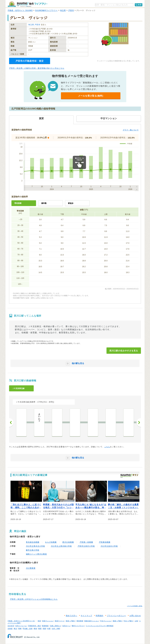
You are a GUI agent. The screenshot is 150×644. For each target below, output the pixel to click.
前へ (11, 423)
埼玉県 (63, 10)
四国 (44, 628)
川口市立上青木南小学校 (61, 546)
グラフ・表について (131, 130)
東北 (15, 628)
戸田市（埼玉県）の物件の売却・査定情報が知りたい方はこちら (37, 68)
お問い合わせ (135, 616)
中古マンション (106, 621)
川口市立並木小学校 (109, 546)
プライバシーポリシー (116, 616)
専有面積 (18, 203)
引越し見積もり (55, 626)
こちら (107, 447)
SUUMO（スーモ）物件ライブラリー (28, 4)
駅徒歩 (71, 203)
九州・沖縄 (56, 628)
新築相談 (45, 626)
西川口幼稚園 (68, 542)
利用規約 (99, 616)
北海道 (10, 628)
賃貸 (39, 621)
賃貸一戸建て (71, 621)
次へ (139, 423)
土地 (136, 621)
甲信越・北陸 (28, 628)
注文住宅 (11, 626)
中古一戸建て (128, 621)
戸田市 (71, 10)
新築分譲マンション (92, 621)
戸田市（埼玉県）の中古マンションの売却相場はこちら (34, 599)
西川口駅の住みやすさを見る (124, 351)
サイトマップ (86, 616)
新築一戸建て (118, 621)
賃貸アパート (60, 621)
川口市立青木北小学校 (35, 546)
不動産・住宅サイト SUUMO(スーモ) (21, 621)
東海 (35, 628)
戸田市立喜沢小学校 (86, 546)
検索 (140, 5)
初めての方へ (71, 616)
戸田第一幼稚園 (86, 542)
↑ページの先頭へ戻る (135, 606)
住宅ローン (66, 626)
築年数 (44, 203)
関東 (20, 628)
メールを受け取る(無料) (91, 96)
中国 (49, 628)
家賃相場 (80, 621)
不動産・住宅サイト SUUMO (20, 10)
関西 (40, 628)
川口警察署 (31, 568)
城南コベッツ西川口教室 (36, 554)
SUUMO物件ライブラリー (46, 10)
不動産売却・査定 (34, 626)
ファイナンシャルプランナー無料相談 (100, 626)
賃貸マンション (48, 621)
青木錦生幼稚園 (33, 542)
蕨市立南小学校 (33, 550)
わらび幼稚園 (51, 542)
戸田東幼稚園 (105, 542)
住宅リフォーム (21, 626)
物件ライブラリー (78, 626)
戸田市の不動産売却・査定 (30, 61)
